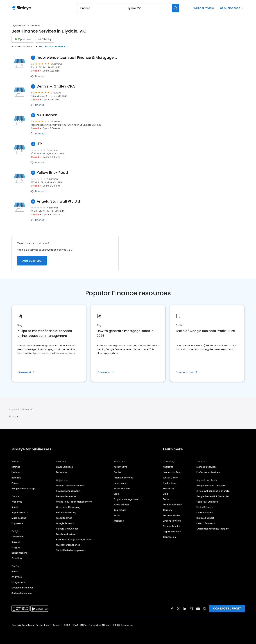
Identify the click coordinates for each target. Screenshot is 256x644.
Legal (117, 494)
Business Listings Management (74, 539)
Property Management (126, 499)
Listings (16, 467)
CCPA (83, 625)
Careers (167, 510)
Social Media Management (71, 550)
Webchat (17, 502)
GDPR (67, 625)
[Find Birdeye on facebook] (172, 609)
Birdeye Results (172, 526)
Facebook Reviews (66, 534)
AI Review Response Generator (213, 491)
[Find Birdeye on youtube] (198, 609)
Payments (17, 523)
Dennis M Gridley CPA (56, 86)
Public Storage (122, 505)
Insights (16, 547)
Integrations (18, 582)
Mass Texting (19, 518)
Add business (32, 261)
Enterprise (62, 472)
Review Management (68, 491)
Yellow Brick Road (52, 173)
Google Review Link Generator (213, 496)
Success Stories (172, 515)
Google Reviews (65, 523)
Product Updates (172, 505)
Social (15, 507)
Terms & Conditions (23, 625)
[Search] (176, 8)
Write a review (204, 8)
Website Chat (64, 518)
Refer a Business (206, 523)
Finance (40, 76)
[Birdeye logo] (22, 8)
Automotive (120, 467)
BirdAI (15, 571)
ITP (39, 144)
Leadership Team (173, 472)
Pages (15, 483)
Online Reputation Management (74, 502)
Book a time (170, 483)
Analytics (17, 577)
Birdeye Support (205, 518)
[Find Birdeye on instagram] (191, 609)
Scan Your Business (207, 502)
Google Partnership (22, 588)
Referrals (16, 478)
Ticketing (17, 558)
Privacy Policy (43, 625)
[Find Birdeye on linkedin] (185, 609)
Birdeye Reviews (172, 521)
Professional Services (208, 472)
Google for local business (70, 486)
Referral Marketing (66, 513)
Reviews (16, 472)
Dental (117, 472)
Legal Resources (172, 532)
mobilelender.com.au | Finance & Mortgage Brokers (78, 58)
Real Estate (120, 510)
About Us (168, 467)
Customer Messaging (68, 507)
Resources (169, 488)
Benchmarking (20, 553)
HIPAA (75, 625)
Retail (117, 515)
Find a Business (205, 507)
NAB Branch (47, 115)
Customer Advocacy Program (213, 529)
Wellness (119, 521)
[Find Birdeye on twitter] (178, 609)
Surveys (16, 542)
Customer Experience (68, 545)
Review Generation (67, 496)
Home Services (122, 488)
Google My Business (67, 529)
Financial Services (123, 478)
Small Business (64, 467)
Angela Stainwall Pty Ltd (58, 201)
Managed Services (207, 467)
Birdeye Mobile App (22, 593)
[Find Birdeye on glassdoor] (205, 609)
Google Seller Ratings (23, 488)
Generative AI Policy (100, 625)
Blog (165, 494)
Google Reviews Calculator (211, 486)
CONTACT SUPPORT (227, 609)
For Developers (205, 513)
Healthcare (120, 483)
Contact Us (169, 537)
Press (166, 499)
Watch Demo (170, 478)
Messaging (18, 537)
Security (57, 625)
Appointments (20, 513)
